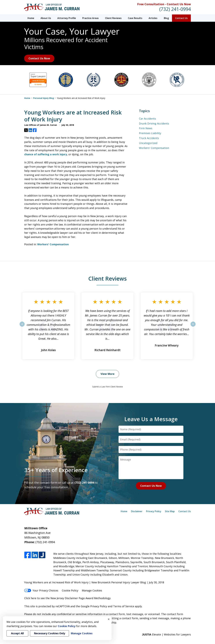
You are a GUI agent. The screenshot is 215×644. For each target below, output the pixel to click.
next (193, 326)
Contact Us (181, 18)
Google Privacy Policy (94, 606)
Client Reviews (113, 18)
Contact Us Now (39, 58)
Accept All (17, 633)
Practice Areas (90, 18)
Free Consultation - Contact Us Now (164, 4)
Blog (166, 18)
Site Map (170, 511)
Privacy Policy (154, 511)
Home (31, 18)
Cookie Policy (70, 590)
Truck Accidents (149, 138)
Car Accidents (147, 119)
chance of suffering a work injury (46, 154)
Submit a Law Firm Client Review (108, 387)
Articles (153, 18)
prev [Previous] (22, 326)
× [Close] (109, 619)
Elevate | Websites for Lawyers (166, 634)
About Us (46, 18)
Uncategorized (148, 143)
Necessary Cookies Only (49, 633)
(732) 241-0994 (175, 9)
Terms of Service (124, 606)
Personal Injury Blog (44, 98)
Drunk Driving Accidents (154, 123)
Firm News (146, 128)
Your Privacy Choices (41, 590)
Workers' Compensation (53, 244)
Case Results (135, 18)
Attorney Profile (67, 18)
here (34, 598)
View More (107, 374)
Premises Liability (150, 133)
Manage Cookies (92, 590)
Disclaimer (137, 511)
